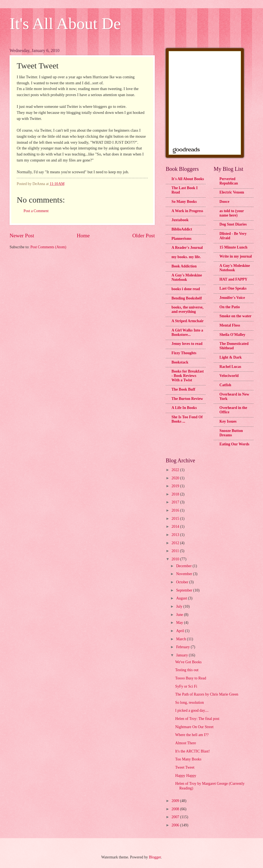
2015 (176, 519)
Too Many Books (188, 759)
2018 (176, 494)
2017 (176, 502)
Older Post (144, 236)
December (184, 566)
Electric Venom (232, 192)
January (182, 655)
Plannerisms (181, 239)
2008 (176, 809)
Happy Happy (186, 776)
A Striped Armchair (188, 321)
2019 (176, 486)
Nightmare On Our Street (194, 727)
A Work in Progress (187, 211)
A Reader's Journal (187, 248)
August (182, 598)
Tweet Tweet (185, 767)
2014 (176, 527)
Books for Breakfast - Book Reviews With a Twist (188, 376)
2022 (176, 470)
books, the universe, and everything (188, 309)
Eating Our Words (234, 444)
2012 (176, 543)
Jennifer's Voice (232, 298)
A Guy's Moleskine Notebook (187, 277)
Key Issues (228, 421)
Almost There (185, 743)
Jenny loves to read (187, 344)
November (185, 574)
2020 (176, 478)
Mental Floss (230, 325)
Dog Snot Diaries (233, 224)
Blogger (155, 857)
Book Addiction (184, 266)
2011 (176, 551)
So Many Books (184, 202)
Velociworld (229, 376)
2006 (176, 825)
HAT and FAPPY (233, 279)
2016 (176, 510)
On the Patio (230, 307)
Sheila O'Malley (232, 335)
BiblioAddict (182, 229)
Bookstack (180, 362)
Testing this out (187, 670)
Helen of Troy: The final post (197, 719)
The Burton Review (187, 399)
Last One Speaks (233, 288)
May (180, 623)
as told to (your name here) (232, 213)
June (180, 615)
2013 (176, 535)
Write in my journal (236, 256)
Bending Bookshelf (187, 298)
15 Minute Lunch (233, 247)
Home (83, 236)
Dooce (224, 202)
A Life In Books (184, 408)
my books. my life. (186, 257)
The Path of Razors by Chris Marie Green (207, 694)
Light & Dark (231, 357)
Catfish (225, 385)
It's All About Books (188, 179)
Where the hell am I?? (192, 735)
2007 (176, 817)
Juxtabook (180, 220)
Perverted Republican (229, 181)
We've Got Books (188, 662)
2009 (176, 801)
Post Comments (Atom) (48, 247)
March (181, 639)
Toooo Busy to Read (191, 678)
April (181, 631)
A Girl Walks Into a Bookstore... (187, 332)
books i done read (186, 289)
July (180, 606)
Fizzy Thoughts (184, 353)
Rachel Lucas (230, 367)
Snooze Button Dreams (231, 433)
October (183, 582)
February (183, 647)
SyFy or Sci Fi (186, 686)
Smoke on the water (235, 316)
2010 (176, 559)
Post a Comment (36, 211)
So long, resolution (189, 703)
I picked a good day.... (192, 710)
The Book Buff (183, 389)
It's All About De (65, 24)
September (185, 590)
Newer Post (22, 236)
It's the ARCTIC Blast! (192, 751)
